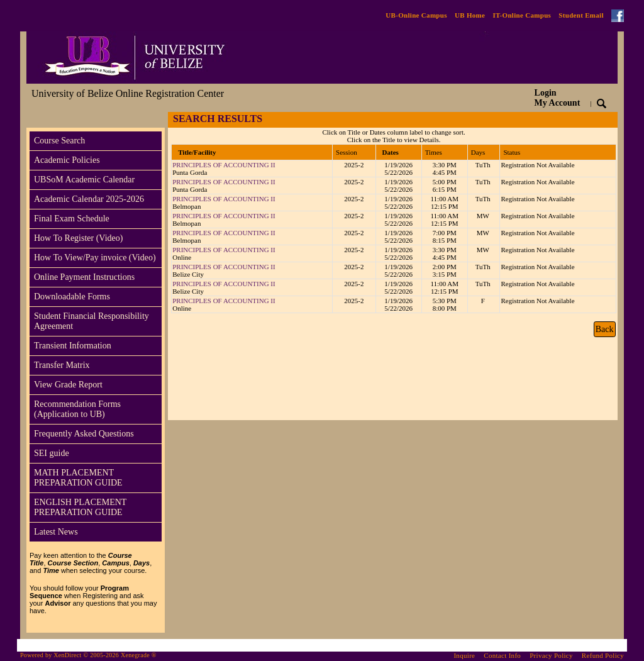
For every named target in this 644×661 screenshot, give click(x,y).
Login (558, 98)
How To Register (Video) (78, 238)
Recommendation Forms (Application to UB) (77, 409)
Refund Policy (603, 655)
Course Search (59, 141)
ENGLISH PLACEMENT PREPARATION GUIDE (80, 507)
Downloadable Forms (72, 297)
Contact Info (502, 655)
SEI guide (52, 453)
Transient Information (73, 346)
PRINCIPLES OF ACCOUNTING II (224, 165)
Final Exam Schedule (72, 219)
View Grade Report (68, 385)
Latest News (56, 532)
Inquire (464, 655)
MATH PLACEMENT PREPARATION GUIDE (78, 478)
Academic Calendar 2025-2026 (89, 199)
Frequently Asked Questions (84, 434)
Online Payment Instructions (84, 277)
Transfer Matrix (62, 365)
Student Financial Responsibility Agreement (92, 321)
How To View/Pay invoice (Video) (95, 258)
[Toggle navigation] (38, 120)
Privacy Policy (551, 655)
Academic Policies (67, 160)
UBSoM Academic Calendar (84, 180)
